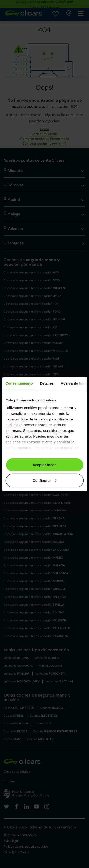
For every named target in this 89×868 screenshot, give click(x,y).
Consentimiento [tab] (19, 383)
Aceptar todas (44, 465)
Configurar (45, 480)
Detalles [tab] (47, 383)
